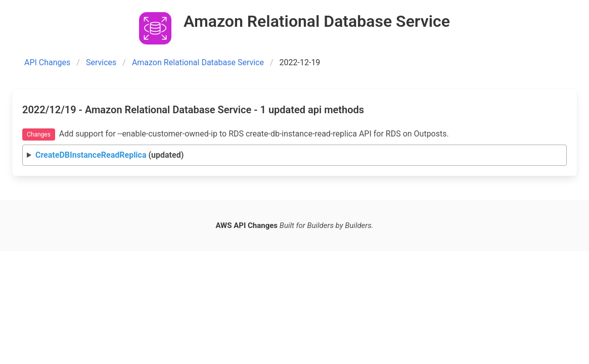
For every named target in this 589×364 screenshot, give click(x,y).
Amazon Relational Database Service (198, 62)
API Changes (47, 62)
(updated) (109, 155)
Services (101, 62)
